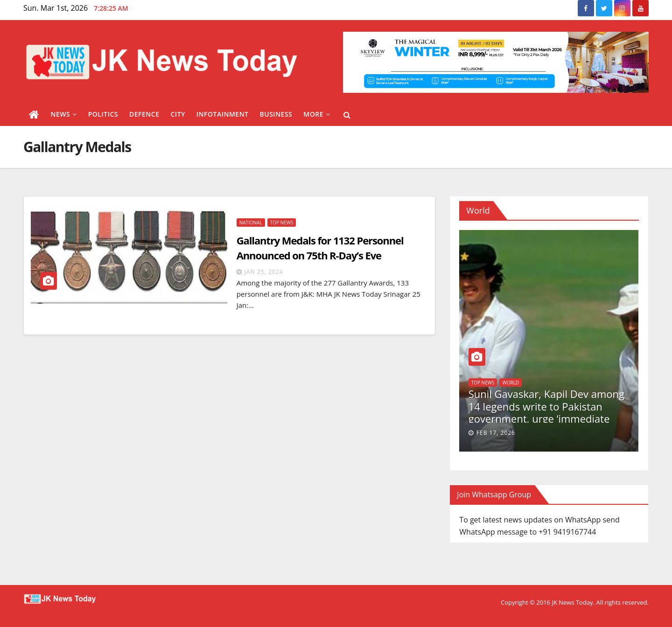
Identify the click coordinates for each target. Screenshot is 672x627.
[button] (347, 115)
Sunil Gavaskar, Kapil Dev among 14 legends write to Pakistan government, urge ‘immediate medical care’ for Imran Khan (546, 412)
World (511, 383)
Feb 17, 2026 (496, 433)
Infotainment (223, 114)
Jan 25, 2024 (264, 272)
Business (276, 114)
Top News (282, 223)
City (178, 114)
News (64, 114)
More (317, 114)
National (251, 223)
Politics (103, 114)
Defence (144, 114)
